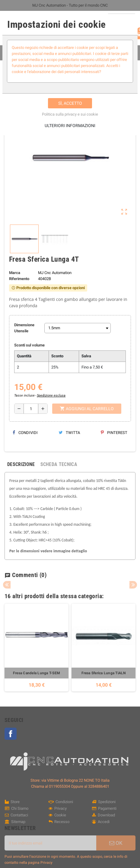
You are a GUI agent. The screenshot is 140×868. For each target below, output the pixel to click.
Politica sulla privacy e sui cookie (70, 114)
